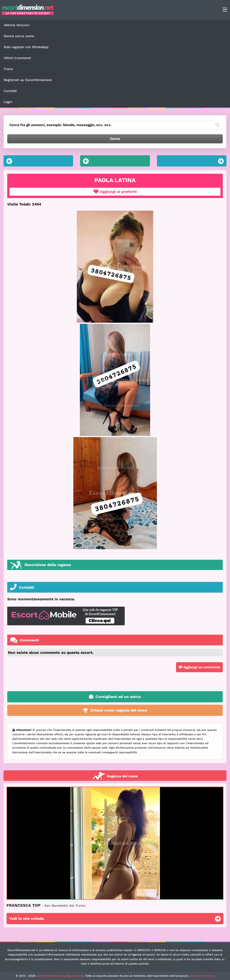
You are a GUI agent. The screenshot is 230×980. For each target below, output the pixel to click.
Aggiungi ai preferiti (115, 192)
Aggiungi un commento (199, 667)
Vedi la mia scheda (115, 919)
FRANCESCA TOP (46, 905)
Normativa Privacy (202, 976)
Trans (8, 69)
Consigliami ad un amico (115, 697)
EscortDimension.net (50, 976)
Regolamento (75, 976)
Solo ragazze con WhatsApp (26, 47)
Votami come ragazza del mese (115, 710)
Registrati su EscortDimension (28, 80)
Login (8, 102)
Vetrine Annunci (17, 25)
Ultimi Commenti (17, 58)
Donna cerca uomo (19, 36)
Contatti (10, 91)
